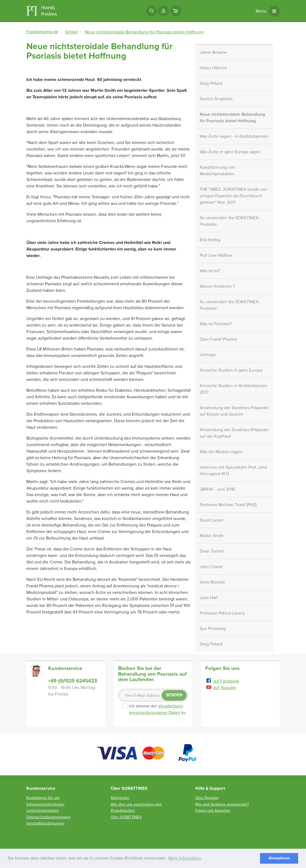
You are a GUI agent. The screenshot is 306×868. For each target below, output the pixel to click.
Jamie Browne (213, 52)
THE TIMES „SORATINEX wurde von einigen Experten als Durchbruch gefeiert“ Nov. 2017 (234, 196)
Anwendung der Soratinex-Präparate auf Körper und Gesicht (234, 411)
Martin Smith (212, 536)
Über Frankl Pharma (218, 339)
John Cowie (211, 567)
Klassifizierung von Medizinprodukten (217, 171)
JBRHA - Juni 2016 (217, 489)
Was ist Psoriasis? (216, 324)
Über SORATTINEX (126, 817)
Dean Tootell (212, 551)
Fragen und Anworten (213, 811)
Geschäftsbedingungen (45, 823)
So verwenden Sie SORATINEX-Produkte (229, 221)
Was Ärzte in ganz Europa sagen (230, 152)
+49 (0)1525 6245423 (73, 681)
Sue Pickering (213, 629)
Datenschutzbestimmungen (48, 817)
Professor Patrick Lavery (222, 613)
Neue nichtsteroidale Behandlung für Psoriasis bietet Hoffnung (232, 118)
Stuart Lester (212, 520)
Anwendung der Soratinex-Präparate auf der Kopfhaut (234, 433)
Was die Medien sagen (221, 452)
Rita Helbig (210, 240)
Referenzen (120, 798)
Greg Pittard (211, 83)
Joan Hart (209, 598)
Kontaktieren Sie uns (43, 798)
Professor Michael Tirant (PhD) (228, 505)
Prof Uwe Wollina (216, 255)
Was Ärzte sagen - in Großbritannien (234, 136)
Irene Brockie (212, 582)
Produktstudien (123, 811)
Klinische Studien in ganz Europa (231, 370)
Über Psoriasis (207, 798)
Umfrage (208, 355)
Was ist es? (210, 271)
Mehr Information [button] (185, 858)
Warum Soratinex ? (217, 286)
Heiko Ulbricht (213, 68)
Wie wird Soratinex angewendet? (222, 804)
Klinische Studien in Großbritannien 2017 (234, 389)
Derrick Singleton (216, 99)
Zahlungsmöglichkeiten (45, 804)
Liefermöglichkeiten (43, 811)
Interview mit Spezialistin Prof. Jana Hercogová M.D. (233, 471)
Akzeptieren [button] (279, 858)
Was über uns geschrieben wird (136, 804)
